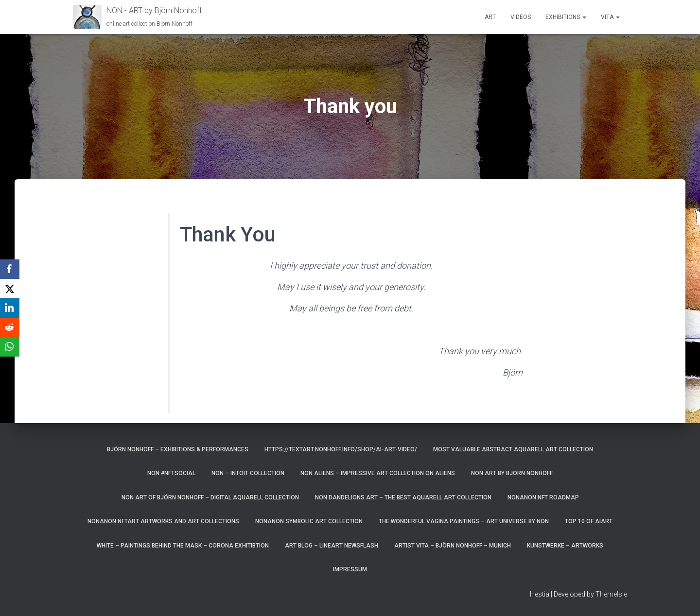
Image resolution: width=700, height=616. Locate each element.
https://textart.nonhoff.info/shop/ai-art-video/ (341, 449)
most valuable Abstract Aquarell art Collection (513, 449)
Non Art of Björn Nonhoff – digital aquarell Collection (210, 497)
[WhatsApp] (10, 347)
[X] (10, 289)
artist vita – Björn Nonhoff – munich (453, 546)
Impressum (350, 569)
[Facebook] (10, 269)
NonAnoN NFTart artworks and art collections (163, 521)
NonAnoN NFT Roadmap (543, 497)
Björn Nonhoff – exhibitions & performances (178, 449)
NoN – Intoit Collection (248, 473)
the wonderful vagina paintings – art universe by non (464, 521)
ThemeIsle (611, 594)
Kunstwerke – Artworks (565, 546)
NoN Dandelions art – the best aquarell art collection (403, 497)
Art (490, 17)
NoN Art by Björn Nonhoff (512, 473)
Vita (610, 17)
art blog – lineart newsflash (332, 546)
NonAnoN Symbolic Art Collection (309, 521)
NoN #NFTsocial (171, 473)
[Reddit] (10, 327)
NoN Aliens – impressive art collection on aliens (378, 473)
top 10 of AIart (589, 521)
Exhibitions (566, 17)
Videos (521, 17)
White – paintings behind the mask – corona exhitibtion (183, 546)
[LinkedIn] (10, 308)
